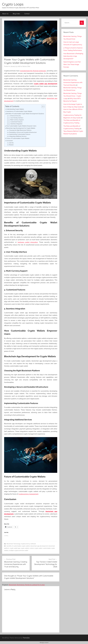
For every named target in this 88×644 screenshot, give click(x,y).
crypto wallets (25, 548)
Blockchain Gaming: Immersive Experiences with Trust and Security (73, 83)
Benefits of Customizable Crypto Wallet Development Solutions (25, 114)
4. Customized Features (16, 122)
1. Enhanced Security (15, 116)
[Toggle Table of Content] (42, 107)
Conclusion (9, 141)
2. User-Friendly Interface (16, 118)
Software (33, 544)
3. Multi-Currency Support (16, 120)
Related (11, 145)
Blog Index (16, 14)
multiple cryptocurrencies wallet (19, 550)
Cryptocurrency (25, 544)
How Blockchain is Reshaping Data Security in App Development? (73, 56)
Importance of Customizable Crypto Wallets (19, 111)
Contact (27, 14)
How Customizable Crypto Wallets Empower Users (21, 126)
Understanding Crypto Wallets (15, 109)
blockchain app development (39, 546)
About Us (5, 14)
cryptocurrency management (28, 494)
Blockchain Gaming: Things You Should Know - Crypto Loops (73, 96)
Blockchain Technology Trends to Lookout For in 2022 (27, 585)
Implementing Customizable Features (20, 134)
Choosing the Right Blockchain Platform (20, 130)
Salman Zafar (26, 66)
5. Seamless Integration (16, 124)
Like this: (11, 143)
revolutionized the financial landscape (33, 71)
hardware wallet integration (28, 242)
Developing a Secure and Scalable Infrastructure (23, 132)
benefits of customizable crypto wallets (18, 546)
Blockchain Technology (13, 544)
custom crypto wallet (36, 548)
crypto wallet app (15, 548)
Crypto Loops (13, 4)
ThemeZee (26, 638)
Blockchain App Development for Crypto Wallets (21, 128)
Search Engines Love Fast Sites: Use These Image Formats (72, 64)
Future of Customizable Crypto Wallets (18, 138)
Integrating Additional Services (18, 136)
